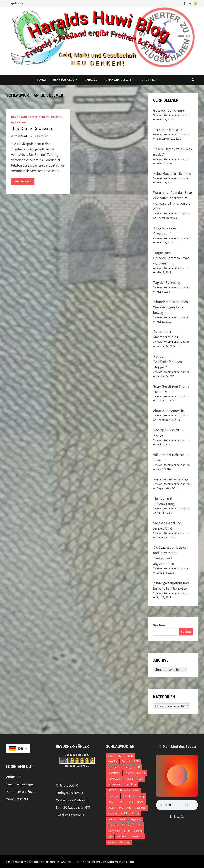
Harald (23, 136)
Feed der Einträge (20, 784)
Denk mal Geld (64, 80)
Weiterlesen (23, 182)
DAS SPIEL (149, 80)
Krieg (142, 796)
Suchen (159, 625)
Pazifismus (125, 808)
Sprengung (114, 831)
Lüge (121, 802)
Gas (141, 779)
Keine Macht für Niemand (172, 173)
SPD (139, 825)
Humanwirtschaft (118, 80)
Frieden (130, 779)
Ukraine (138, 831)
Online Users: (66, 785)
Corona (126, 761)
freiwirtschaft (115, 779)
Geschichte (131, 785)
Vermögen (122, 837)
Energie (129, 767)
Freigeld (129, 773)
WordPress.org (17, 799)
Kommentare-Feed (20, 792)
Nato (130, 802)
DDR (136, 761)
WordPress (114, 862)
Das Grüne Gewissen (32, 129)
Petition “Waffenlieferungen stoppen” (168, 362)
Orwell (141, 802)
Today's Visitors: (69, 793)
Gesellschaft (39, 117)
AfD (120, 756)
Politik (56, 117)
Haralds (91, 80)
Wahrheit (125, 842)
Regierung (19, 122)
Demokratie (19, 117)
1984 (111, 756)
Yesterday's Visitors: (71, 800)
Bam (131, 862)
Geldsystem (114, 785)
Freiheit (141, 773)
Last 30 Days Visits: (71, 807)
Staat (127, 831)
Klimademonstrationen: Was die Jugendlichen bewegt (171, 307)
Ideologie (113, 796)
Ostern (111, 808)
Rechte (136, 813)
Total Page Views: (70, 815)
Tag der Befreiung (167, 283)
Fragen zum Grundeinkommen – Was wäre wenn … (171, 258)
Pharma (112, 813)
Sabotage (127, 825)
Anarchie (113, 761)
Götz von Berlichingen (169, 110)
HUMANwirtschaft (129, 790)
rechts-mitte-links (117, 819)
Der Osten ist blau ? (168, 130)
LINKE (111, 802)
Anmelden (14, 777)
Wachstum (138, 837)
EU (138, 767)
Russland (113, 825)
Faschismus (114, 773)
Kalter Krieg (129, 796)
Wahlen (112, 842)
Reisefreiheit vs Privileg (171, 479)
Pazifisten (140, 808)
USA (110, 837)
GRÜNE (112, 790)
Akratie (129, 756)
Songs (42, 80)
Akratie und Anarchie (169, 411)
